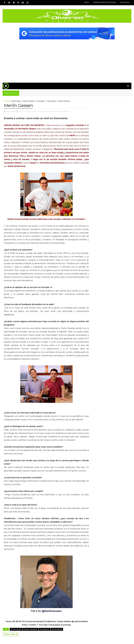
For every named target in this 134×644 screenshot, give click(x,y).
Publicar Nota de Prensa (104, 2)
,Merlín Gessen (44, 111)
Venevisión (51, 101)
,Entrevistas (33, 111)
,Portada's (55, 111)
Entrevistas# (16, 629)
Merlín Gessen (29, 101)
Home (7, 101)
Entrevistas (16, 101)
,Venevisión (64, 111)
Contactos (125, 2)
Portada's (41, 101)
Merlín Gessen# (31, 629)
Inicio (86, 2)
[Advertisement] (67, 59)
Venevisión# (57, 629)
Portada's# (44, 629)
